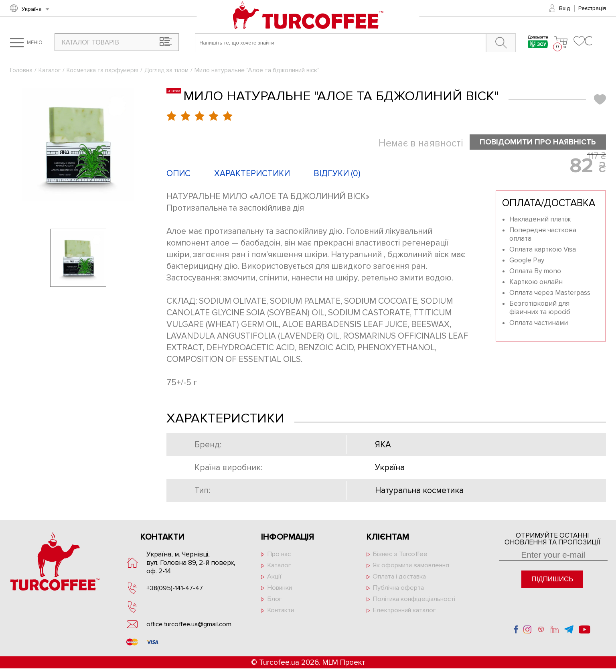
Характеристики (252, 174)
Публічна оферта (399, 590)
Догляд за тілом (172, 70)
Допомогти (534, 43)
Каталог (51, 70)
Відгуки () (337, 174)
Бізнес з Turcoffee (401, 555)
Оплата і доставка (401, 578)
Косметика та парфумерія (105, 70)
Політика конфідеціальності (416, 601)
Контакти (282, 613)
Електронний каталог (407, 613)
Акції (275, 578)
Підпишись (552, 580)
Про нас (280, 555)
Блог (275, 601)
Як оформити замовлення (414, 566)
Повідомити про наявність (533, 142)
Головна (21, 70)
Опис (178, 174)
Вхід (564, 8)
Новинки (281, 590)
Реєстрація (592, 8)
